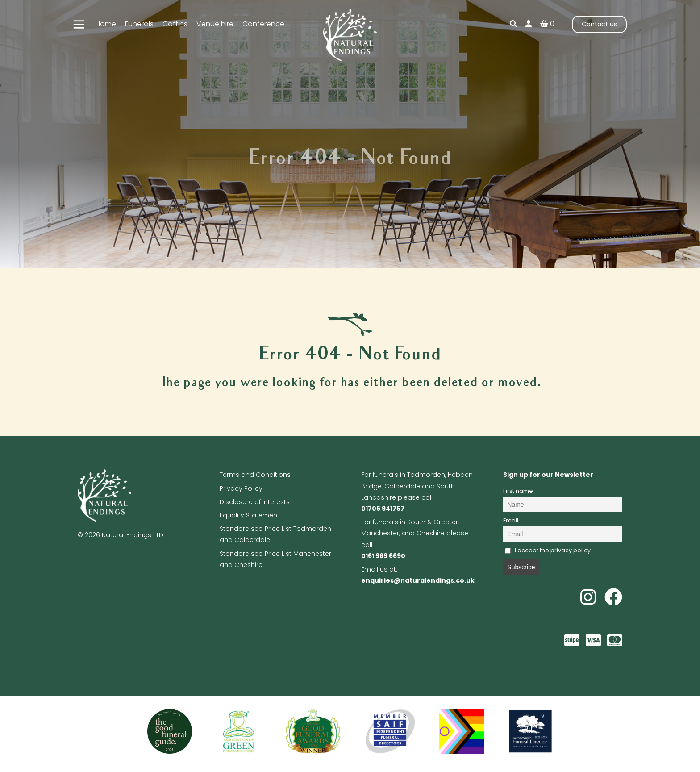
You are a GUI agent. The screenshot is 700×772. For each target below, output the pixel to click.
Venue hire (215, 24)
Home (106, 24)
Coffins (175, 24)
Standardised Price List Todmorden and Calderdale (275, 534)
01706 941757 (383, 509)
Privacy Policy (241, 488)
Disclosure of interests (255, 502)
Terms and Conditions (255, 475)
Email (511, 520)
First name (518, 491)
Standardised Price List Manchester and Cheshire (275, 559)
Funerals (139, 24)
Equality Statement (250, 515)
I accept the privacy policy (548, 550)
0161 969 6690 (383, 556)
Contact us (599, 24)
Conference (263, 24)
